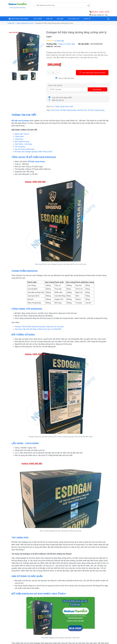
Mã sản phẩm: (84, 44)
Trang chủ (11, 23)
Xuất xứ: (50, 46)
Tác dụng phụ (20, 147)
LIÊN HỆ (49, 19)
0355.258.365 (101, 12)
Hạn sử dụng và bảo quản (25, 149)
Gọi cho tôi (97, 90)
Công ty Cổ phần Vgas (66, 44)
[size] (53, 73)
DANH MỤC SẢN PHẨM (18, 19)
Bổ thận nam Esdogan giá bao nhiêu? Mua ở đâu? (34, 152)
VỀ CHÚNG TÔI (74, 19)
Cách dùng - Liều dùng (23, 144)
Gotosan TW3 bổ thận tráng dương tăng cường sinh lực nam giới (39, 327)
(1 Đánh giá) (59, 41)
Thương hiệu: (52, 44)
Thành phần (19, 136)
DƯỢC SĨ (87, 19)
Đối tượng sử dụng (22, 142)
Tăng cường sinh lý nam (25, 23)
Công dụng (19, 139)
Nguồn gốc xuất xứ (22, 134)
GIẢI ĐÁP (60, 19)
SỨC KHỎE (38, 19)
